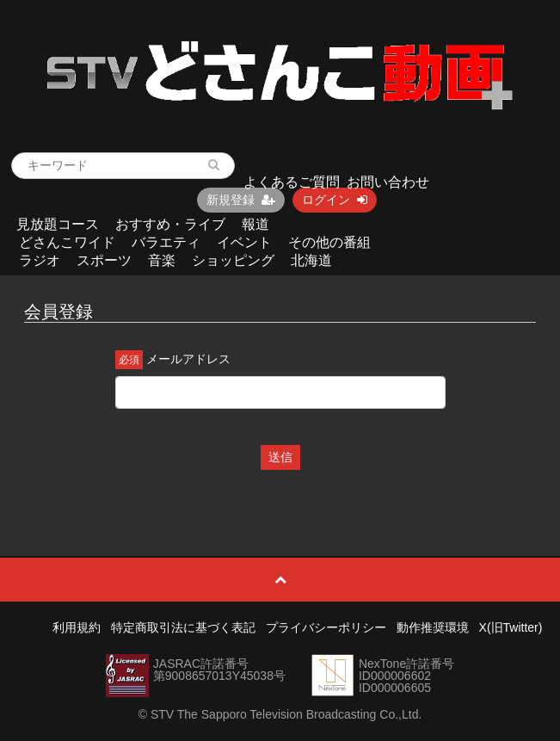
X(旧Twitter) (511, 627)
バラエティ (166, 242)
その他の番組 (329, 242)
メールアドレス (188, 359)
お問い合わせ (388, 182)
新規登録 (241, 200)
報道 (255, 224)
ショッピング (233, 260)
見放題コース (58, 224)
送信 (280, 457)
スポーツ (104, 260)
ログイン (335, 200)
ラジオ (40, 260)
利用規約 (77, 627)
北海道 (311, 260)
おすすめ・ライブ (170, 224)
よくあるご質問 (292, 182)
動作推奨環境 (433, 627)
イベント (244, 242)
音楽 (162, 260)
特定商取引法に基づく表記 (183, 627)
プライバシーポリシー (326, 627)
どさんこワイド (67, 242)
